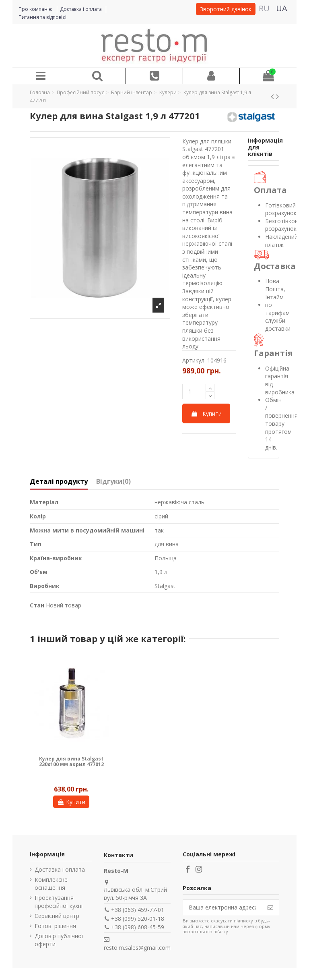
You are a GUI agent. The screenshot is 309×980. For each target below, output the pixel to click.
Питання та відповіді (42, 17)
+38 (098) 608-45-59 (138, 927)
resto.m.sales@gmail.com (137, 948)
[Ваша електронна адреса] (222, 907)
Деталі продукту (59, 482)
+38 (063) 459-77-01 (138, 910)
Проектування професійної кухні (59, 902)
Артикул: (194, 360)
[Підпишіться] (270, 907)
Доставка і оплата (81, 9)
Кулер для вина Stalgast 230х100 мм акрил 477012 (71, 761)
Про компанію (36, 9)
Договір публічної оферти (59, 940)
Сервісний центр (57, 916)
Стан (37, 605)
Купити (206, 413)
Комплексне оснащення (51, 884)
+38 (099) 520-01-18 (138, 919)
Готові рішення (55, 926)
